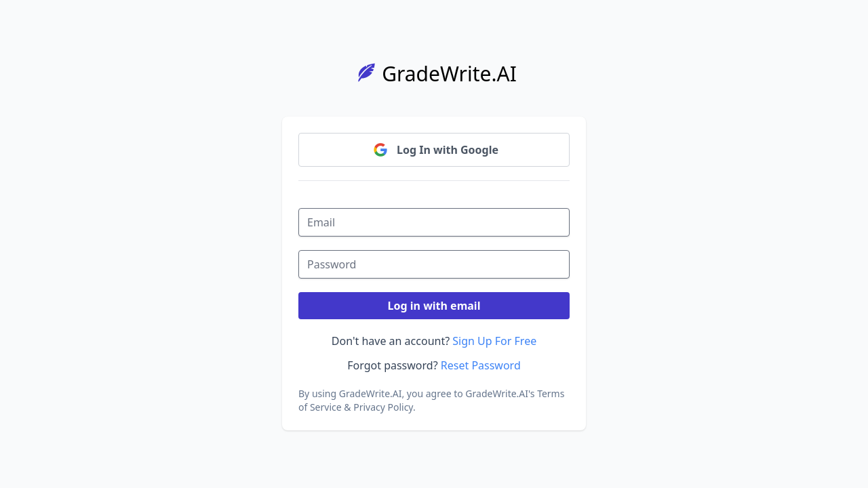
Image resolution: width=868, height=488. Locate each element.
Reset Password (481, 365)
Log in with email (434, 306)
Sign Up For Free (494, 341)
